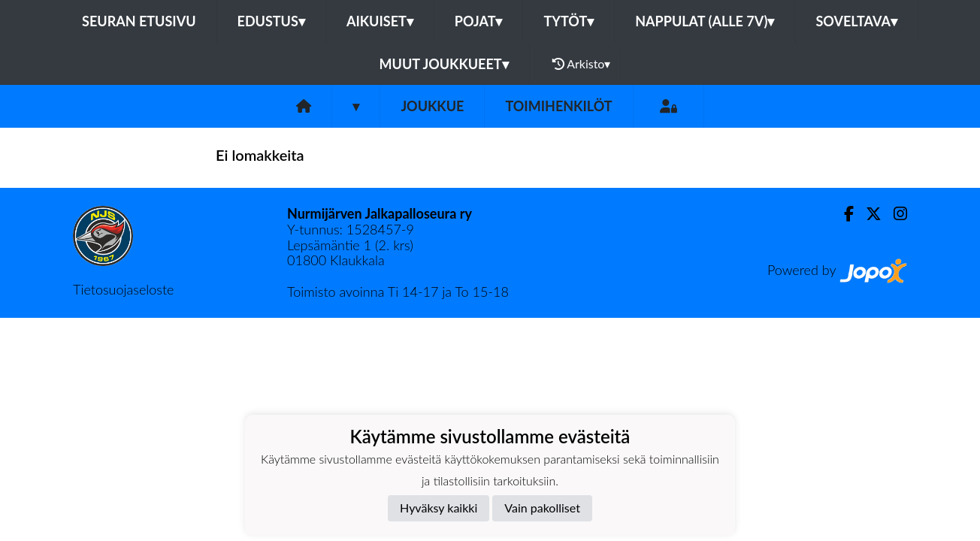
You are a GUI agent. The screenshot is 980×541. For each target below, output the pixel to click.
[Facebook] (843, 214)
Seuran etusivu (139, 21)
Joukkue (432, 106)
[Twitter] (868, 214)
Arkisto (582, 64)
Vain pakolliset (542, 508)
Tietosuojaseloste (123, 289)
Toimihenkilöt (558, 106)
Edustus (271, 21)
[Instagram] (894, 214)
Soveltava (856, 21)
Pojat (479, 21)
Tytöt (569, 21)
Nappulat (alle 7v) (705, 21)
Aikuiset (380, 21)
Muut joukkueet (444, 64)
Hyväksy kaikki (439, 508)
